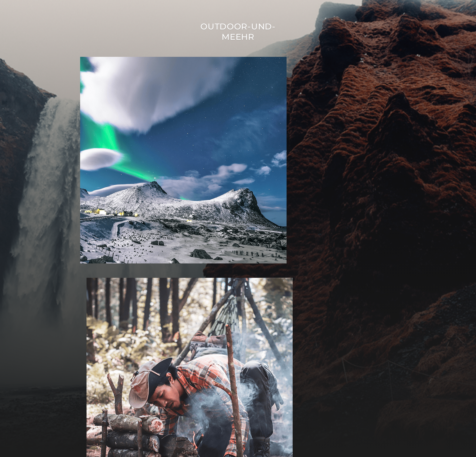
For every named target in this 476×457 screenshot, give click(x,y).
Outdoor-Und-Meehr (238, 32)
